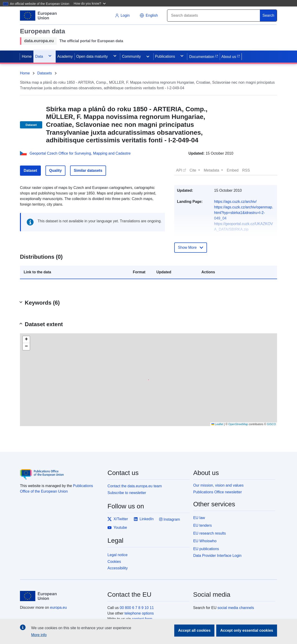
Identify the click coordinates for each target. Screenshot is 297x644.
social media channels (236, 608)
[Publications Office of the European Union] (61, 471)
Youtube (117, 528)
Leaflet (217, 424)
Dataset (30, 171)
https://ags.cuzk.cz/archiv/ (235, 202)
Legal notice (117, 555)
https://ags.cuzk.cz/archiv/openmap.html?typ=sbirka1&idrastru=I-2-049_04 (244, 213)
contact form (142, 619)
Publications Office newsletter (218, 492)
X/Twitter (118, 519)
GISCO (271, 424)
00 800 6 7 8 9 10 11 (137, 608)
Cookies (114, 562)
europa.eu (58, 607)
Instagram (170, 519)
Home (25, 73)
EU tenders (203, 525)
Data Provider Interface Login (217, 556)
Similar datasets (88, 171)
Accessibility (118, 568)
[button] (90, 3)
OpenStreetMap (238, 424)
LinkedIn (144, 519)
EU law (199, 518)
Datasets (45, 73)
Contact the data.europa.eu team (135, 486)
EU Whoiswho (205, 541)
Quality (55, 171)
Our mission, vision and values (218, 485)
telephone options (139, 613)
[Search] (214, 16)
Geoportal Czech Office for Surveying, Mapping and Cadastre (80, 153)
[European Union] (61, 596)
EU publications (206, 549)
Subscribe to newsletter (127, 493)
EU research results (210, 533)
